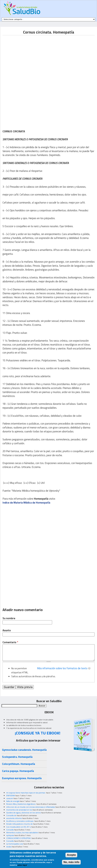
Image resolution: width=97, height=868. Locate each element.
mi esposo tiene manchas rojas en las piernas (26, 793)
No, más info (71, 862)
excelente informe (14, 818)
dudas (9, 847)
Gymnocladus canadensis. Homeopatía (24, 750)
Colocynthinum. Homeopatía (19, 764)
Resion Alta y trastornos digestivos (21, 804)
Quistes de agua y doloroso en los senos (23, 813)
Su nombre (9, 618)
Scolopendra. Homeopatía (17, 757)
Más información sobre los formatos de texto (62, 668)
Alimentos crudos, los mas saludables (22, 832)
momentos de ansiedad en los (19, 810)
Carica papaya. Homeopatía (18, 771)
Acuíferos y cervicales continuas (20, 821)
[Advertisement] (29, 57)
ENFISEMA (11, 795)
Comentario (10, 642)
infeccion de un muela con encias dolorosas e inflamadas (31, 807)
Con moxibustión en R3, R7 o (19, 827)
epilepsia (10, 835)
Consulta (10, 830)
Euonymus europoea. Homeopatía (22, 778)
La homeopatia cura (15, 844)
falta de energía (13, 801)
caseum (10, 798)
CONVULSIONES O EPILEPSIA (19, 838)
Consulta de (11, 815)
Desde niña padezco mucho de (19, 824)
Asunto (7, 630)
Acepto (71, 855)
